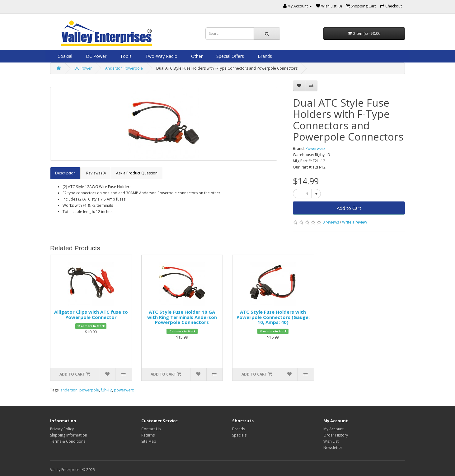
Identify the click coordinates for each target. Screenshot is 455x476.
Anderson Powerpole (124, 68)
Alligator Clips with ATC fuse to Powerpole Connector (91, 314)
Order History (336, 435)
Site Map (149, 441)
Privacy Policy (62, 429)
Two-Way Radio (161, 56)
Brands (264, 56)
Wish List (331, 441)
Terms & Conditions (68, 441)
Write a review (354, 222)
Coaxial (64, 56)
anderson (69, 390)
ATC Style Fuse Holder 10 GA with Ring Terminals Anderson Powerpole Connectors (182, 317)
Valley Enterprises (66, 470)
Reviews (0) (96, 173)
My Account (333, 429)
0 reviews (331, 222)
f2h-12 (106, 390)
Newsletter (333, 448)
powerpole (89, 390)
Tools (125, 56)
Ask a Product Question (137, 173)
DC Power (96, 56)
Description (65, 173)
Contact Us (151, 429)
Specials (239, 435)
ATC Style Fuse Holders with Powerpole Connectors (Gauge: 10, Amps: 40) (273, 317)
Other (196, 56)
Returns (148, 435)
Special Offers (230, 56)
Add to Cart (349, 208)
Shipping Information (69, 435)
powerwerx (124, 390)
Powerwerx (315, 148)
